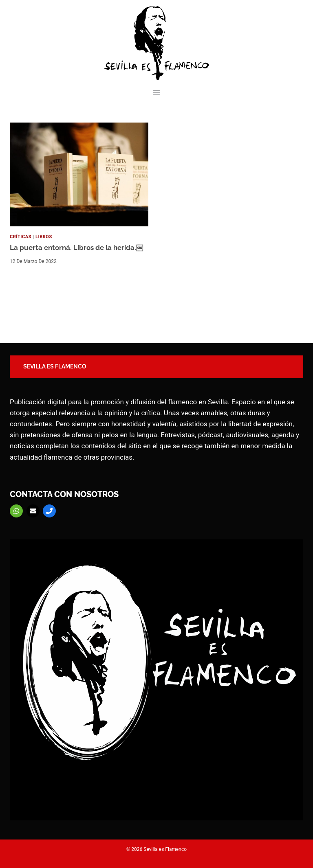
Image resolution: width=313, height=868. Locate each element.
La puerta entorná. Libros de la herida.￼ (76, 248)
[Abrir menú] (157, 93)
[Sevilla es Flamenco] (156, 43)
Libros (44, 237)
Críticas (21, 237)
